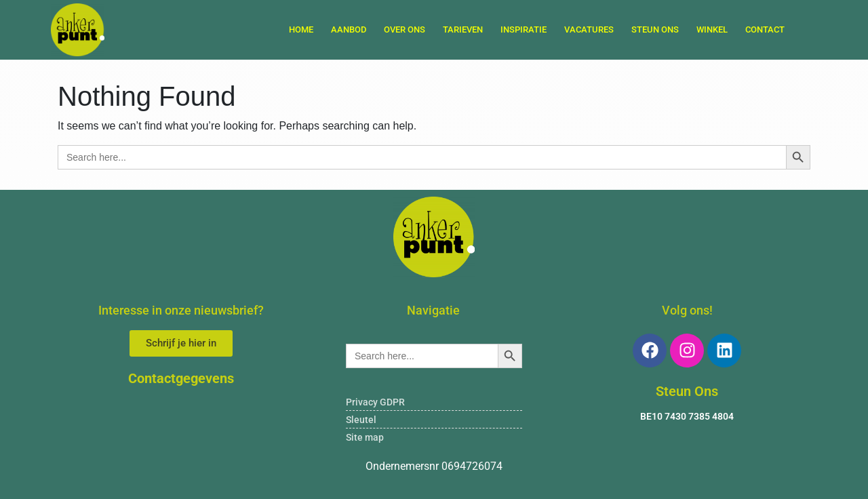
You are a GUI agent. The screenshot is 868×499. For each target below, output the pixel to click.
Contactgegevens (181, 378)
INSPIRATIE (524, 29)
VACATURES (589, 29)
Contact (765, 29)
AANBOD (349, 29)
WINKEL (712, 29)
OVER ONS (405, 29)
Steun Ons (687, 391)
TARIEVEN (463, 29)
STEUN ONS (655, 29)
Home (301, 29)
